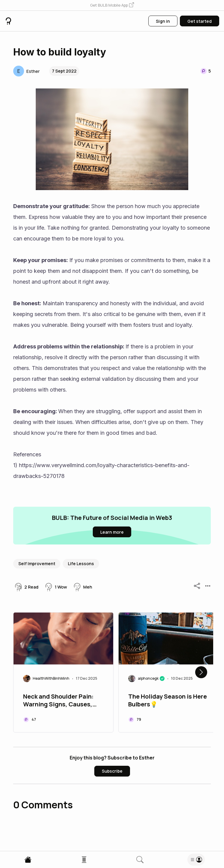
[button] (112, 5)
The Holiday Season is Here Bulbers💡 (168, 700)
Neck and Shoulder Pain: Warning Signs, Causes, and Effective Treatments (61, 701)
